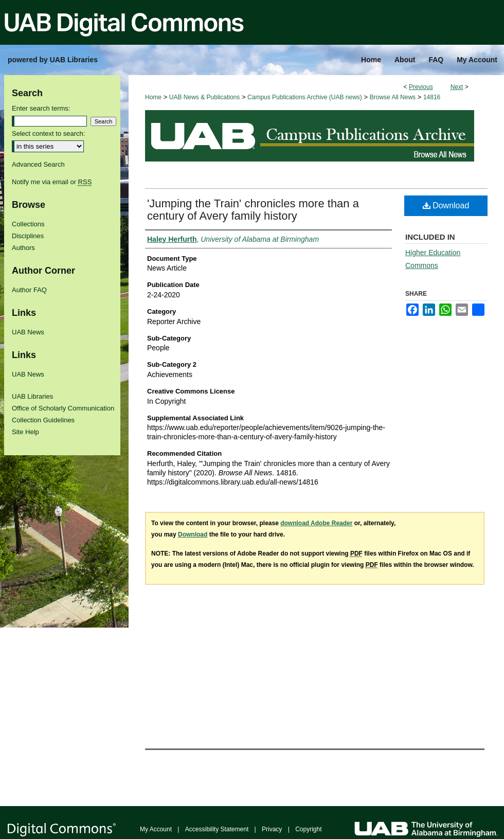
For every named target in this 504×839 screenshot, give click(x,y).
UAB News (28, 332)
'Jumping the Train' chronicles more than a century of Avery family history (253, 210)
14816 (432, 97)
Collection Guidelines (43, 420)
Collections (28, 224)
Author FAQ (29, 290)
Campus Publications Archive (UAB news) (305, 97)
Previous (421, 87)
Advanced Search (38, 164)
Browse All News (393, 97)
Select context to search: (48, 133)
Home (153, 97)
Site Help (25, 432)
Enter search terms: (41, 108)
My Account (156, 829)
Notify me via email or (52, 182)
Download (446, 206)
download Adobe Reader (316, 523)
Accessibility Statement (217, 829)
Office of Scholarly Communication (63, 408)
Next (457, 87)
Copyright (308, 829)
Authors (23, 248)
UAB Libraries (32, 396)
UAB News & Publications (204, 97)
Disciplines (28, 236)
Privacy (272, 829)
